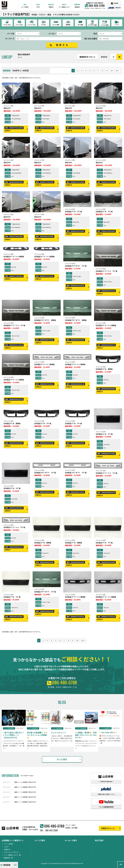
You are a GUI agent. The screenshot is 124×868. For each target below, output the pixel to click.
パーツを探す (9, 844)
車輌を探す (114, 8)
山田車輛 (115, 3)
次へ (117, 71)
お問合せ (7, 849)
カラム (119, 57)
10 (112, 71)
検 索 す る (62, 45)
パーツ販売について (12, 855)
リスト (114, 57)
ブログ (6, 847)
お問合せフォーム (108, 828)
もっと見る (62, 759)
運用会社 (8, 858)
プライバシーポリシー (12, 852)
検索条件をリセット (87, 57)
